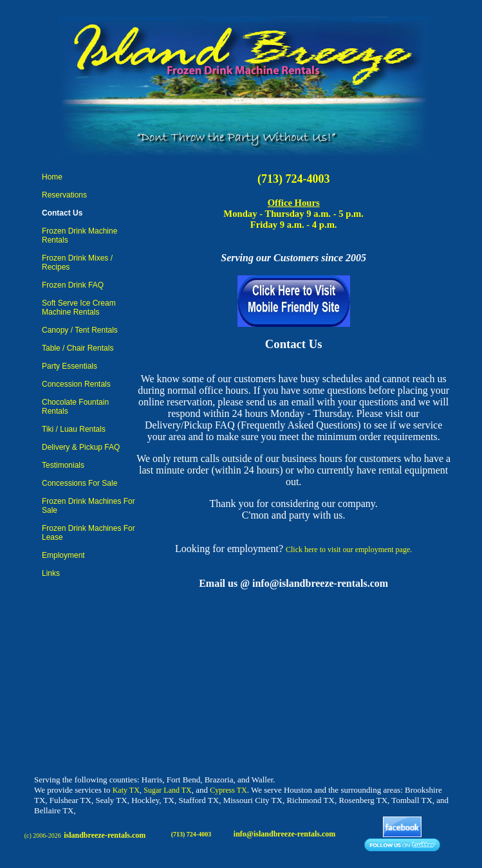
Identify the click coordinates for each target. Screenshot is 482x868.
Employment (63, 555)
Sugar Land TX (167, 790)
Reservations (64, 195)
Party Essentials (70, 366)
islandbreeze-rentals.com (105, 835)
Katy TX (126, 790)
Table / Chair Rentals (78, 348)
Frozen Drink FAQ (73, 285)
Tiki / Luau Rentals (74, 429)
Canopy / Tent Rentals (80, 330)
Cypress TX (228, 790)
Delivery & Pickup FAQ (81, 447)
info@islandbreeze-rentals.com (284, 834)
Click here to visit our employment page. (349, 549)
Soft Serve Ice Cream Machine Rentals (79, 308)
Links (51, 573)
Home (52, 177)
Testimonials (63, 465)
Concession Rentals (76, 384)
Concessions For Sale (79, 483)
